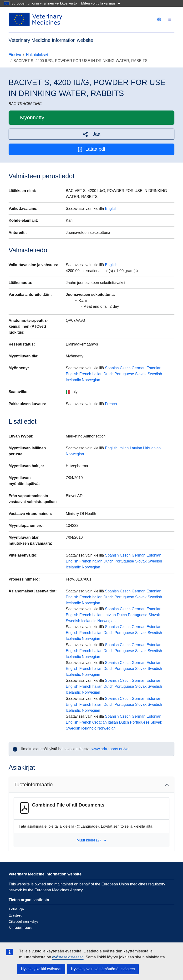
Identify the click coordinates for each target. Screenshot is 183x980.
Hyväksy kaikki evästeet (41, 969)
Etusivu (15, 55)
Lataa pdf (91, 149)
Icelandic (73, 380)
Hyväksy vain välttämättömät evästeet (103, 969)
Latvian (136, 448)
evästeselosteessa (68, 957)
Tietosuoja (16, 909)
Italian (97, 374)
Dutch (108, 374)
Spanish (112, 368)
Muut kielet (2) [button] (91, 840)
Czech (125, 368)
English (111, 209)
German (139, 368)
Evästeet (15, 915)
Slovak (141, 374)
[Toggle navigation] (170, 20)
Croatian (99, 722)
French (85, 374)
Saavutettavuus (20, 928)
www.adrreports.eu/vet (110, 749)
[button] (91, 134)
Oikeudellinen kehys (23, 922)
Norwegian (91, 380)
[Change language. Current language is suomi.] (159, 19)
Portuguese (124, 374)
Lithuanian (152, 448)
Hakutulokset (37, 55)
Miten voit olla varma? (101, 3)
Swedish (155, 374)
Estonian (154, 368)
